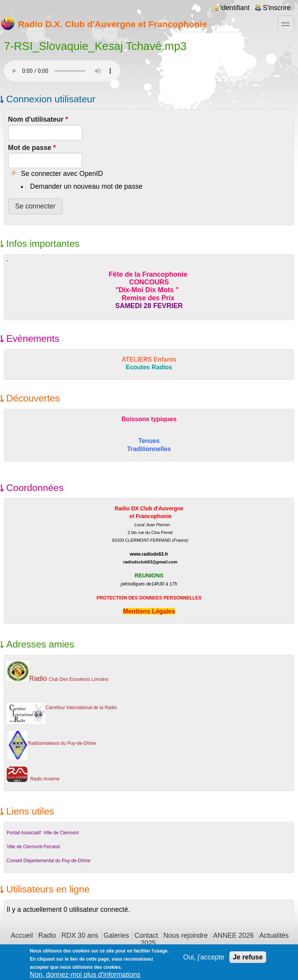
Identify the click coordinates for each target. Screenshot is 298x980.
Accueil (22, 935)
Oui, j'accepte (204, 957)
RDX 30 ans (80, 935)
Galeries (116, 935)
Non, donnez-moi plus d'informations (85, 975)
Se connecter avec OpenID (62, 174)
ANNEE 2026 (233, 935)
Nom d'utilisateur (38, 119)
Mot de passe (32, 148)
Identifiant (235, 8)
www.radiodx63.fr (149, 554)
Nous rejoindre (185, 935)
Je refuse (248, 957)
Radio (47, 935)
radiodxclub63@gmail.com (150, 562)
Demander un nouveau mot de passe (87, 186)
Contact (146, 935)
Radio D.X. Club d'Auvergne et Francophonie (104, 23)
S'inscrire (277, 8)
